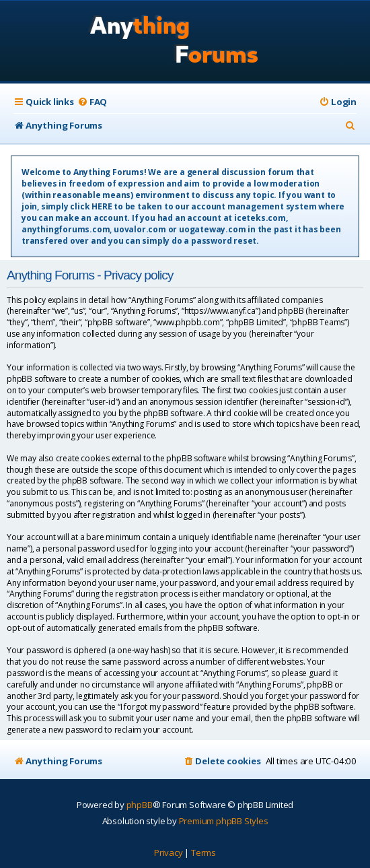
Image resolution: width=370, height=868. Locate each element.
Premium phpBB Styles (224, 821)
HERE (102, 206)
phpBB (140, 805)
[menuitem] (92, 102)
